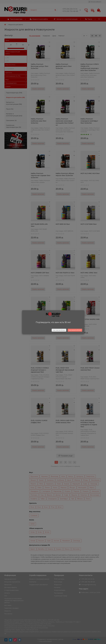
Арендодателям (67, 2)
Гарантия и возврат (26, 2)
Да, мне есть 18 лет (75, 330)
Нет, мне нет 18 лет (59, 330)
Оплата (15, 2)
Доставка (7, 2)
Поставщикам (55, 2)
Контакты (37, 2)
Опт (75, 2)
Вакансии (45, 2)
